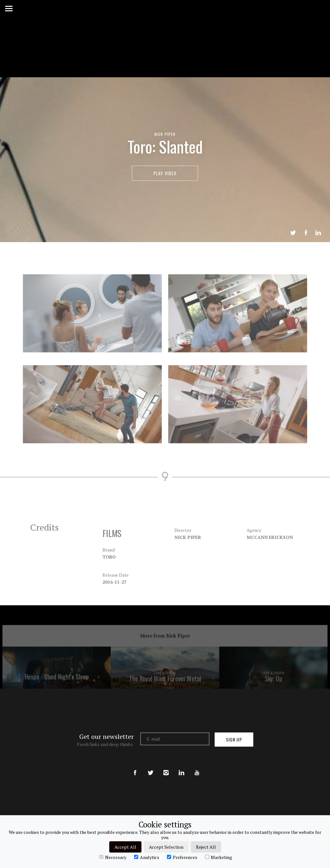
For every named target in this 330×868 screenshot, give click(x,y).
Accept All (125, 847)
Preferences (182, 857)
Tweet (293, 233)
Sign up (234, 739)
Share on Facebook (306, 233)
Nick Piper (165, 134)
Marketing (218, 857)
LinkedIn (318, 233)
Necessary (113, 857)
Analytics (147, 857)
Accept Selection (166, 847)
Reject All (206, 847)
